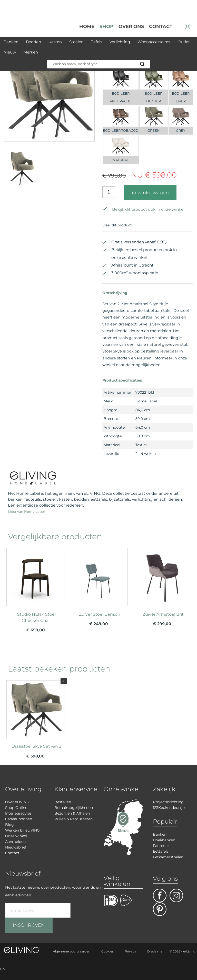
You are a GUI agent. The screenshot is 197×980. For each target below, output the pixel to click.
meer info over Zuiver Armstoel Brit (162, 587)
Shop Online (16, 808)
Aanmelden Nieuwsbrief (16, 844)
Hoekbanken (164, 840)
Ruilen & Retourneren (73, 819)
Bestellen (63, 802)
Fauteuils (161, 846)
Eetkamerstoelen (168, 857)
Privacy (130, 951)
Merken (31, 52)
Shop (106, 27)
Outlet (184, 42)
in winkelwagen (150, 193)
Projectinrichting (168, 802)
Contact (161, 27)
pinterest (160, 909)
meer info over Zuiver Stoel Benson (99, 587)
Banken (11, 42)
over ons (131, 27)
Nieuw (10, 52)
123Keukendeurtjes (170, 808)
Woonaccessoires (154, 42)
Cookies (107, 951)
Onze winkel (16, 836)
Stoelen (76, 42)
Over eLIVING (17, 802)
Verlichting (120, 42)
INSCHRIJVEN (29, 925)
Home (87, 27)
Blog (9, 825)
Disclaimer (155, 951)
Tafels (97, 42)
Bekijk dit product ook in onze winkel (143, 209)
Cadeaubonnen (19, 819)
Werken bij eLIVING (22, 830)
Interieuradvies (18, 813)
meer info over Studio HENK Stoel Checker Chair (35, 587)
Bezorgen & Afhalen (72, 813)
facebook (160, 895)
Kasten (55, 42)
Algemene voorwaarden (72, 951)
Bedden (33, 42)
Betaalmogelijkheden (74, 808)
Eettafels (161, 851)
